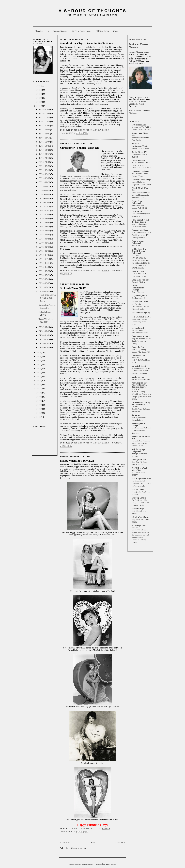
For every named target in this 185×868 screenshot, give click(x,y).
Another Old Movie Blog (140, 134)
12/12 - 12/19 (45, 118)
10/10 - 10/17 (45, 154)
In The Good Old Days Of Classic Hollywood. (139, 251)
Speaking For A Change (138, 424)
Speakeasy (136, 415)
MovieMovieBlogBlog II (141, 314)
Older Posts (120, 842)
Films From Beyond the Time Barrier (140, 221)
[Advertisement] (92, 22)
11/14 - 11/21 (45, 134)
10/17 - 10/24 (45, 150)
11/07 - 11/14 (45, 138)
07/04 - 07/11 (45, 210)
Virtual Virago (138, 509)
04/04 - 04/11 (45, 263)
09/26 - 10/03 (45, 162)
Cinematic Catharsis (140, 171)
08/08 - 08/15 (45, 190)
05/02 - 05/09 (45, 247)
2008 (39, 401)
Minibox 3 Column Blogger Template (81, 864)
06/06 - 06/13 (45, 227)
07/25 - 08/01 (45, 198)
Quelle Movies (138, 377)
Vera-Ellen (136, 245)
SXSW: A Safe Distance (141, 379)
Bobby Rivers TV (139, 152)
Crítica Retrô (137, 211)
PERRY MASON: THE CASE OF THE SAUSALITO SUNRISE (141, 165)
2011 (39, 389)
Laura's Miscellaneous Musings (138, 288)
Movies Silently (138, 328)
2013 (39, 381)
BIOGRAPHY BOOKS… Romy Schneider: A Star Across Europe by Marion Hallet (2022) (141, 394)
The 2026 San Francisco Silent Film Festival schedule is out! (141, 443)
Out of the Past (138, 347)
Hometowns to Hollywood (138, 242)
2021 (39, 106)
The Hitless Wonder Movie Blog (140, 469)
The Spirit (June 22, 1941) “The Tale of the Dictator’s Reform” (140, 503)
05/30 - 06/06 (45, 231)
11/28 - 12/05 (45, 126)
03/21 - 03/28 (45, 271)
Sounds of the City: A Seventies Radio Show (47, 298)
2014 (39, 377)
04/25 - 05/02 (45, 251)
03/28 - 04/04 (45, 267)
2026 (39, 86)
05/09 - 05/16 (45, 243)
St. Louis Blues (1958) (73, 288)
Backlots (135, 144)
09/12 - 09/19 (45, 170)
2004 (39, 417)
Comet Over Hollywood (137, 202)
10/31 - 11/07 (45, 142)
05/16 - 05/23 (45, 239)
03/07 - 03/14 (45, 279)
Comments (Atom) (79, 848)
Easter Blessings (138, 292)
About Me (39, 31)
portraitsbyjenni (139, 366)
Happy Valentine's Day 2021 (77, 461)
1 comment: (116, 271)
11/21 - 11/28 (45, 130)
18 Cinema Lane (139, 125)
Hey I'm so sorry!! (139, 298)
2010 (39, 393)
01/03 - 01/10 (45, 347)
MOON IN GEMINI (140, 302)
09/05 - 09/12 (45, 174)
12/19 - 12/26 (45, 114)
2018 (39, 360)
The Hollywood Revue (141, 478)
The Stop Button (139, 498)
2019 (39, 356)
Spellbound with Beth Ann (141, 437)
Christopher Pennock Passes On (79, 148)
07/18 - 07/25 (45, 202)
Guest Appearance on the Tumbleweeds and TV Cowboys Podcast (141, 235)
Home (116, 31)
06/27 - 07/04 (45, 215)
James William (101, 864)
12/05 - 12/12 (45, 122)
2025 (39, 90)
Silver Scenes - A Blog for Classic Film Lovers (141, 405)
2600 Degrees (112, 864)
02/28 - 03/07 (45, 283)
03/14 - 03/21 (45, 275)
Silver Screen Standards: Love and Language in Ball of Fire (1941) (141, 195)
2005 (39, 413)
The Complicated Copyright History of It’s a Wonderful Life (141, 483)
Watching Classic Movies (139, 526)
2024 (39, 94)
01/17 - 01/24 (45, 339)
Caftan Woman (138, 160)
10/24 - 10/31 (45, 146)
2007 (39, 405)
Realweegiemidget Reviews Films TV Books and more (139, 385)
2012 (39, 385)
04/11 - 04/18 (45, 259)
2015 (39, 373)
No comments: (68, 133)
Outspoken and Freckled (138, 357)
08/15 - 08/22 (45, 186)
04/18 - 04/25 (45, 255)
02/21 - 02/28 (45, 287)
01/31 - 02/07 (45, 331)
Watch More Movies (140, 517)
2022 (39, 102)
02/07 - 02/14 (45, 327)
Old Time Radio (102, 31)
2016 (39, 369)
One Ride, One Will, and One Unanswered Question (141, 430)
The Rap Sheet (138, 489)
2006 (39, 409)
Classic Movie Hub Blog (140, 189)
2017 (39, 365)
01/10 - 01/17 (45, 343)
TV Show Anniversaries (81, 31)
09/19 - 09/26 (45, 166)
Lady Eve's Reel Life (141, 280)
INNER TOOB (138, 271)
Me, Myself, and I (139, 296)
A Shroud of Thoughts (92, 11)
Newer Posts (65, 842)
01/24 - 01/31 (45, 335)
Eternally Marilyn (138, 282)
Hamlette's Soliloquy (141, 230)
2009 (39, 397)
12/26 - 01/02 (45, 110)
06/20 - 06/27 (45, 219)
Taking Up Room (139, 460)
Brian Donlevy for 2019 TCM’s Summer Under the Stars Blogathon (141, 371)
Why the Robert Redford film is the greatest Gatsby (141, 341)
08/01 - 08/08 (45, 194)
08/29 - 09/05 (45, 178)
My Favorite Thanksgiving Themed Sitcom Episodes (140, 306)
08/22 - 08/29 (45, 182)
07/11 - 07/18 (45, 206)
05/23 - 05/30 (45, 235)
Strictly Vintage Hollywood (138, 450)
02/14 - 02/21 (45, 291)
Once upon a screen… (141, 336)
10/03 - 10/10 (45, 158)
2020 (39, 352)
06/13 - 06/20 (45, 223)
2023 (39, 98)
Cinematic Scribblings (141, 180)
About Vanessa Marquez (57, 31)
